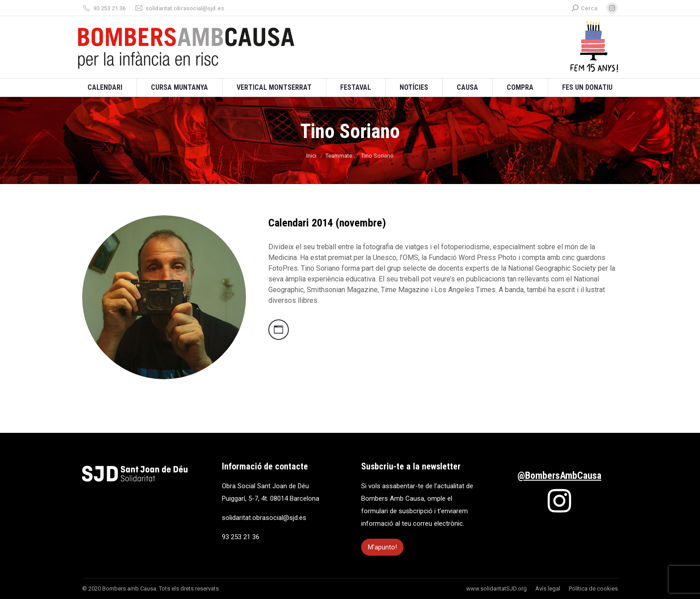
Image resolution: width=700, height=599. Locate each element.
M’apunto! (382, 547)
